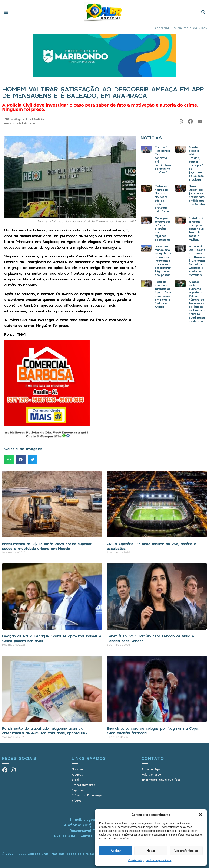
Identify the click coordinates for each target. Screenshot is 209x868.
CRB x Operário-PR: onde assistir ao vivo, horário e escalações (151, 546)
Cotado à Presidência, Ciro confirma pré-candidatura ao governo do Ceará (163, 160)
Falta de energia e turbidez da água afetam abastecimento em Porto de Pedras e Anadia (165, 294)
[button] (200, 815)
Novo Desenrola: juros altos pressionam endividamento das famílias (199, 195)
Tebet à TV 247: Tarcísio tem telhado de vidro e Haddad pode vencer (150, 638)
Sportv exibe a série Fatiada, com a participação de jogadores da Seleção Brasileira (197, 163)
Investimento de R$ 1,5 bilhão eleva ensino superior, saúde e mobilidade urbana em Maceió (47, 546)
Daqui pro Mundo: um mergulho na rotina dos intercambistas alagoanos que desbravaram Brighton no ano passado (165, 261)
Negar (151, 851)
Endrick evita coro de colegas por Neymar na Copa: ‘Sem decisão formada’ (152, 731)
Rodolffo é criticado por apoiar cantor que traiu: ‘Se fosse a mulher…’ (196, 229)
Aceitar (116, 851)
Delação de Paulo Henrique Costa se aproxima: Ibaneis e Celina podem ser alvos (52, 638)
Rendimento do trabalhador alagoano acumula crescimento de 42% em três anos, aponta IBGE (45, 731)
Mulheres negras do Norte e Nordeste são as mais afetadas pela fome (162, 199)
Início (2, 81)
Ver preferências (186, 851)
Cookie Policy (136, 860)
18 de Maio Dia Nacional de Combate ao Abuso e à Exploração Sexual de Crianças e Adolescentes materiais (198, 261)
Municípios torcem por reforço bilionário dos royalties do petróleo (163, 229)
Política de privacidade (159, 860)
